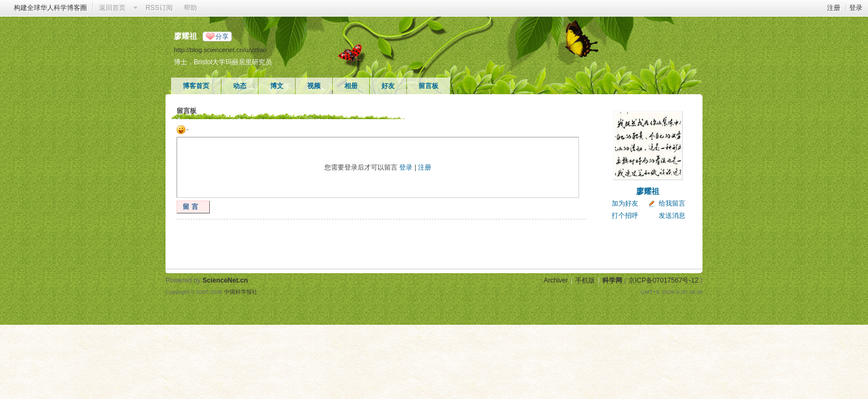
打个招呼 (625, 216)
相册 (351, 86)
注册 (834, 8)
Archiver (556, 280)
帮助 (190, 8)
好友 (388, 86)
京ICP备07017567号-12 (663, 280)
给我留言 (672, 203)
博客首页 (196, 86)
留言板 (428, 86)
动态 (240, 86)
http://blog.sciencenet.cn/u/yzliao (220, 50)
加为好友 (625, 203)
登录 (856, 8)
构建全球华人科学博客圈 (50, 8)
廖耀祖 (648, 191)
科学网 (612, 280)
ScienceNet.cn (225, 280)
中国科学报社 (241, 292)
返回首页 (112, 8)
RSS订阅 (159, 8)
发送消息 (672, 216)
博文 (277, 86)
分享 (222, 37)
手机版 (585, 280)
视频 (314, 86)
